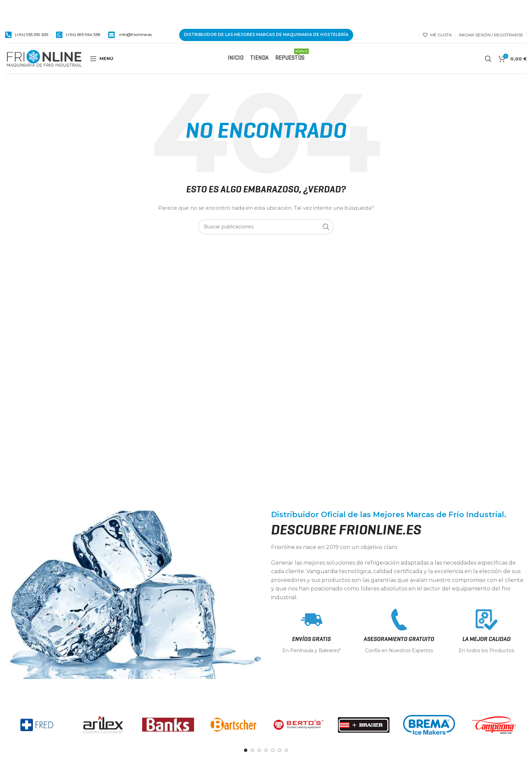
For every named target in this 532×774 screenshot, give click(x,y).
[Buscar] (488, 59)
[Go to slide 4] (266, 750)
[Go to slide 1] (246, 750)
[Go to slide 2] (252, 750)
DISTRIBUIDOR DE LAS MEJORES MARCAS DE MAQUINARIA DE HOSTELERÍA (266, 34)
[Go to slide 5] (273, 750)
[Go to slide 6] (280, 750)
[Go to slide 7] (286, 750)
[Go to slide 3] (259, 750)
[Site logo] (44, 58)
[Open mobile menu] (102, 59)
